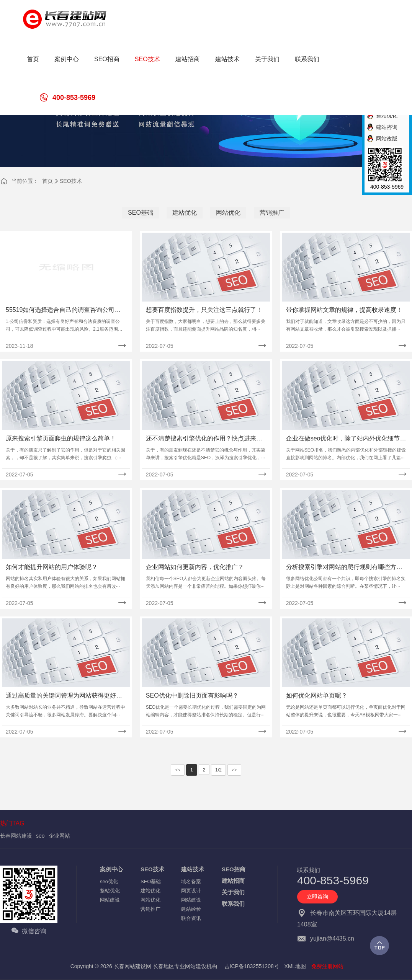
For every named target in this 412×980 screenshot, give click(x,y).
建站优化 (185, 213)
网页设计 (191, 891)
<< (178, 770)
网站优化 (228, 213)
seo (40, 836)
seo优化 (109, 881)
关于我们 (233, 892)
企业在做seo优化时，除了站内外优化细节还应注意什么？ (346, 439)
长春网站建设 (16, 836)
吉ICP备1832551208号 (252, 966)
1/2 (218, 770)
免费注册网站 (327, 966)
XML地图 (295, 966)
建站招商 (233, 881)
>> (234, 770)
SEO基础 (141, 213)
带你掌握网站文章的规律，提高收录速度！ (344, 310)
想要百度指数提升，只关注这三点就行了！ (204, 310)
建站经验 (191, 909)
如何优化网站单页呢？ (317, 695)
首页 (47, 181)
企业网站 (59, 836)
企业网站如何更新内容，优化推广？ (195, 567)
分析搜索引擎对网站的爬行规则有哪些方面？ (341, 568)
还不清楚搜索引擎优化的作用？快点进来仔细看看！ (204, 439)
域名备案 (191, 881)
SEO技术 (71, 181)
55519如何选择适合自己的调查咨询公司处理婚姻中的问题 (63, 311)
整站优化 (110, 891)
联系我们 (233, 904)
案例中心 (111, 869)
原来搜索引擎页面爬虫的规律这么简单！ (61, 438)
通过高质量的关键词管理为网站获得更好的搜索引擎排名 (64, 696)
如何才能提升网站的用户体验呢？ (52, 567)
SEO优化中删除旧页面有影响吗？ (192, 695)
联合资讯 (191, 918)
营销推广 (272, 213)
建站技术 (193, 869)
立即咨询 (317, 897)
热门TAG (12, 823)
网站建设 (110, 900)
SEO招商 (234, 869)
